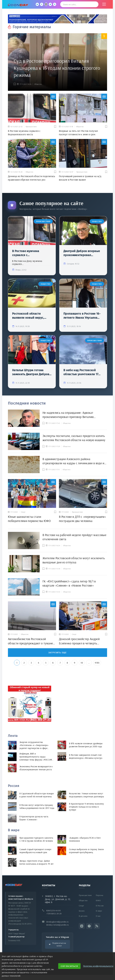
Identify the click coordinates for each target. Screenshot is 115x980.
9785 (97, 663)
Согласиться (69, 966)
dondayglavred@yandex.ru (57, 922)
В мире (99, 911)
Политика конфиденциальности (98, 966)
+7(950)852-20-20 (54, 914)
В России (100, 906)
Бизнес (82, 911)
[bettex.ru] (57, 19)
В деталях (83, 916)
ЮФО (98, 900)
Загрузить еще (57, 653)
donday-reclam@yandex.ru (57, 925)
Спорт (81, 906)
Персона (100, 895)
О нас (98, 916)
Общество (38, 84)
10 (82, 663)
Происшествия (85, 895)
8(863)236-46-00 (53, 911)
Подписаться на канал (57, 944)
